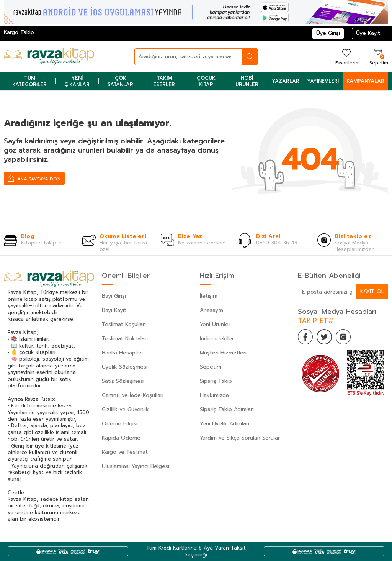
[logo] (49, 57)
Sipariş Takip (216, 381)
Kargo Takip (19, 32)
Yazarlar (286, 81)
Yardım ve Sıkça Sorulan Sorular (240, 438)
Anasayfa (212, 310)
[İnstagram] (344, 337)
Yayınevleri (323, 81)
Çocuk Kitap (206, 81)
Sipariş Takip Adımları (227, 409)
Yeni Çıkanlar (77, 81)
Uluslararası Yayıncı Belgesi (136, 466)
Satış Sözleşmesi (123, 381)
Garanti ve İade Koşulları (133, 395)
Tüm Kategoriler (29, 81)
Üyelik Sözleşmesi (125, 367)
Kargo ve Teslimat (125, 452)
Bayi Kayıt (114, 310)
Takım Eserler (164, 81)
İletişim (209, 296)
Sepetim (211, 367)
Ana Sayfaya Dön (34, 178)
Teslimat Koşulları (124, 324)
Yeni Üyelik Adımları (225, 424)
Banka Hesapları (122, 353)
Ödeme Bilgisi (120, 424)
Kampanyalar (365, 81)
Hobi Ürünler (247, 81)
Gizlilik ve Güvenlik (125, 409)
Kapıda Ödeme (121, 438)
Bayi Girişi (114, 296)
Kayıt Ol (372, 291)
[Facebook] (305, 337)
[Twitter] (325, 337)
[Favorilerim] (347, 57)
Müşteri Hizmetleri (223, 353)
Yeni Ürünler (215, 324)
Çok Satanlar (120, 81)
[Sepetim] (378, 57)
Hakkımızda (214, 395)
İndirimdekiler (217, 339)
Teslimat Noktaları (125, 339)
